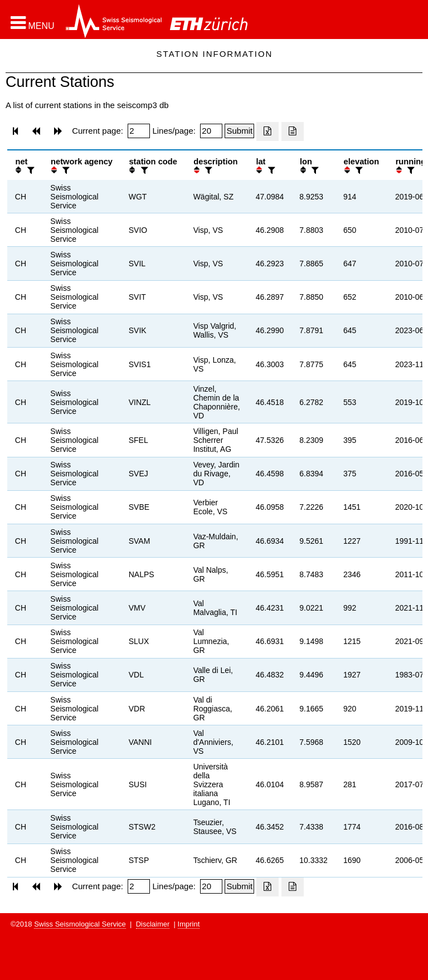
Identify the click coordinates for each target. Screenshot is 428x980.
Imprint (189, 924)
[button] (33, 23)
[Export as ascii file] (293, 131)
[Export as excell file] (267, 131)
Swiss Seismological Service (80, 924)
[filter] (30, 170)
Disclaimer (153, 924)
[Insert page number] (139, 131)
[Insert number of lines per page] (211, 131)
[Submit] (239, 131)
